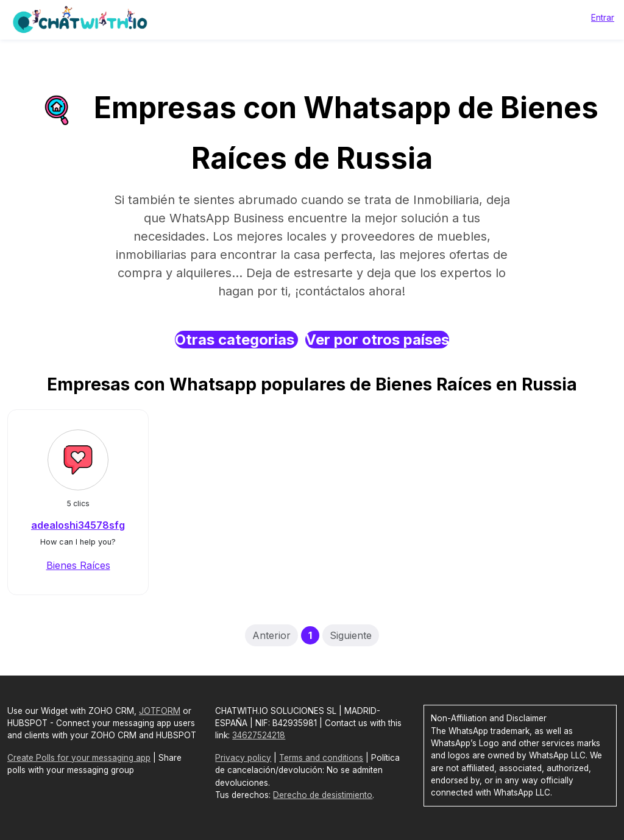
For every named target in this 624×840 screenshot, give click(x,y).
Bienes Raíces (78, 565)
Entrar (603, 17)
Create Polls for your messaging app (79, 758)
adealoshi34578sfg (78, 525)
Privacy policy (243, 758)
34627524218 (259, 735)
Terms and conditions (321, 758)
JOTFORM (160, 711)
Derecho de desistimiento (323, 795)
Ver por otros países (377, 340)
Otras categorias (236, 340)
